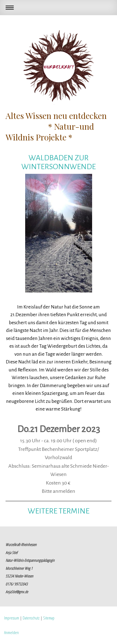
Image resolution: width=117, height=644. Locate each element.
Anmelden (11, 632)
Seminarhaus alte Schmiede (62, 466)
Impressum (12, 618)
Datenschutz (31, 618)
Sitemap (49, 618)
